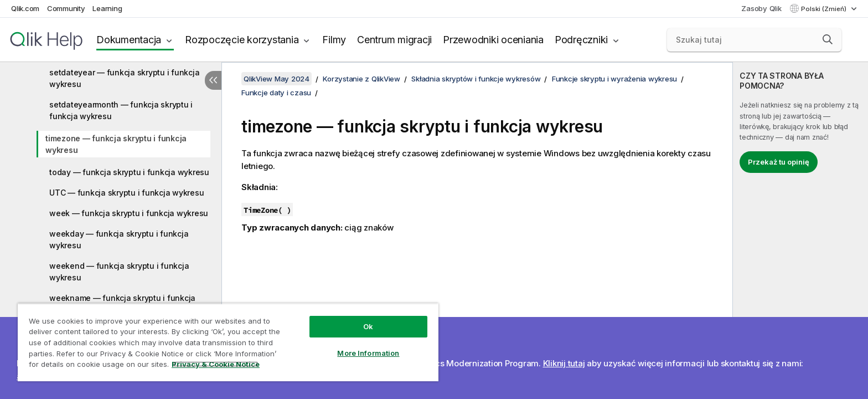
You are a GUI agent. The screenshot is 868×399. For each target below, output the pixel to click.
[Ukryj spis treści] (213, 80)
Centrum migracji (394, 40)
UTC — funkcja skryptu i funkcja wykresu (126, 193)
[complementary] (800, 231)
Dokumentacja (129, 40)
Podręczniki (581, 40)
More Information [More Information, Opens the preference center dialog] (368, 353)
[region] (228, 342)
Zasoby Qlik (761, 8)
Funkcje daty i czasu (276, 93)
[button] (828, 39)
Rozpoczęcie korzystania (242, 40)
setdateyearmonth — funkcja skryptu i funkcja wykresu (121, 110)
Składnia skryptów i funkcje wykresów (476, 79)
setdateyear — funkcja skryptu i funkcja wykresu (124, 78)
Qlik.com (25, 8)
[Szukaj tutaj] (755, 40)
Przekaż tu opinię (779, 162)
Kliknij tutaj (564, 363)
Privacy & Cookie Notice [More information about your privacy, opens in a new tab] (216, 364)
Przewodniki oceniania (493, 40)
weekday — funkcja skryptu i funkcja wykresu (119, 239)
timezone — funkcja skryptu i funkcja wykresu (116, 144)
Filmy (334, 40)
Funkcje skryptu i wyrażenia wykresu (614, 79)
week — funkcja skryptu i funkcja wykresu (129, 213)
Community (66, 8)
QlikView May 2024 (277, 79)
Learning (107, 8)
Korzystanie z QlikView (361, 79)
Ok (368, 326)
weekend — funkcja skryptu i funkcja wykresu (119, 272)
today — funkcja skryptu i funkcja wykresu (129, 172)
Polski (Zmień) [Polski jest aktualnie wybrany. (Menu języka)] (825, 9)
